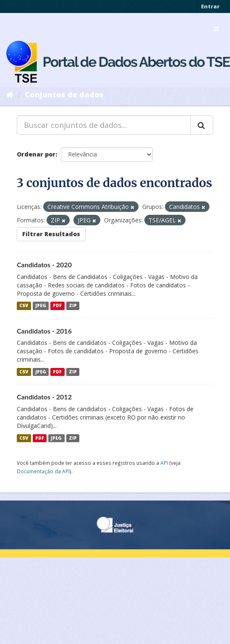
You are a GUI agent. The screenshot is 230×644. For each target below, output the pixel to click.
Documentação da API (43, 471)
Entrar (210, 6)
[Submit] (202, 125)
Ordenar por (36, 154)
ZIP (73, 306)
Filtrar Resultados (51, 234)
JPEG (41, 306)
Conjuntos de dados (64, 94)
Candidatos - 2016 (44, 331)
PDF (57, 306)
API (164, 463)
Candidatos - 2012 (44, 397)
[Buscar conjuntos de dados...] (104, 125)
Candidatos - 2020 (44, 265)
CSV (24, 306)
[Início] (10, 94)
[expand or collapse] (217, 29)
